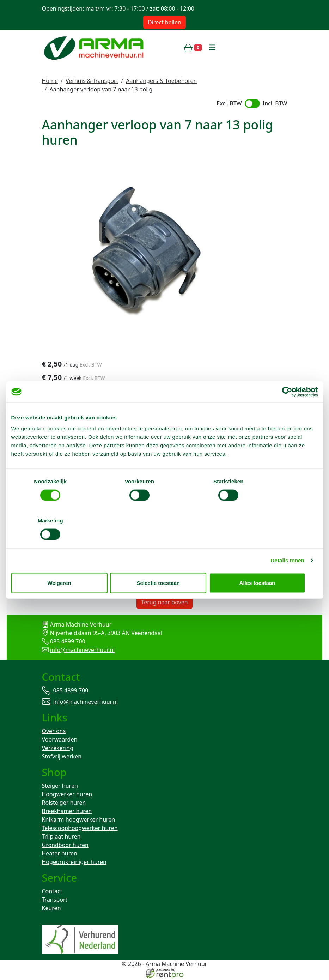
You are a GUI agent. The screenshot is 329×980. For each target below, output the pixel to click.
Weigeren (61, 563)
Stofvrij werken (62, 757)
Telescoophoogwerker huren (80, 829)
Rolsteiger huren (64, 804)
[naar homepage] (95, 48)
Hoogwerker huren (67, 795)
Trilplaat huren (61, 837)
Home (50, 81)
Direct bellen (164, 22)
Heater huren (60, 854)
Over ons (54, 732)
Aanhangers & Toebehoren (161, 81)
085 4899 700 (68, 642)
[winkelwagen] (193, 48)
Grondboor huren (65, 846)
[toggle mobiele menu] (212, 48)
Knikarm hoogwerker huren (79, 821)
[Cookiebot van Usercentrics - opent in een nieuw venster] (287, 411)
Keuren (51, 909)
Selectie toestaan (164, 563)
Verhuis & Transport (92, 81)
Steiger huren (60, 787)
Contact (52, 892)
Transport (55, 901)
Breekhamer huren (67, 812)
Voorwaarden (60, 740)
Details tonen (288, 541)
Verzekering (58, 749)
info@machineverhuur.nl (83, 650)
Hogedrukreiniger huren (74, 863)
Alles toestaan (268, 563)
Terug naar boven (164, 603)
